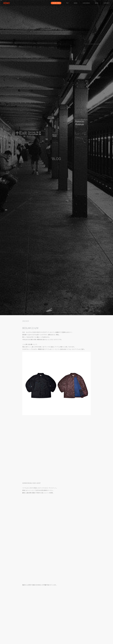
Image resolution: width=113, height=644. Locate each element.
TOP (67, 3)
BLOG (97, 3)
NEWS (76, 3)
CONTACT (107, 3)
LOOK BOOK (86, 3)
